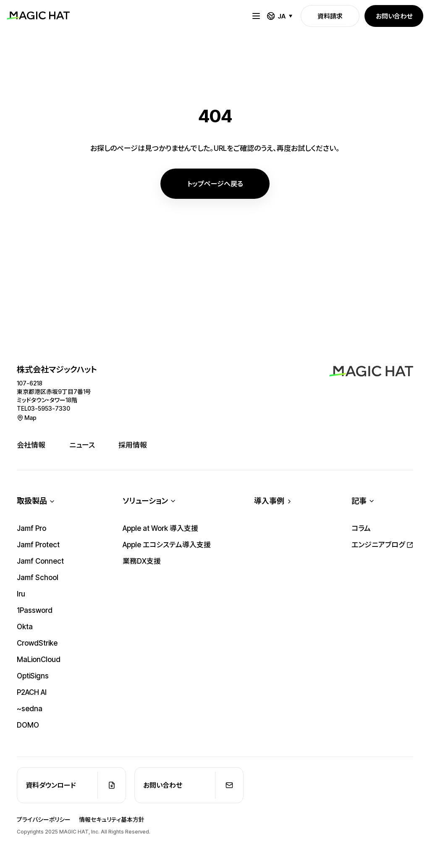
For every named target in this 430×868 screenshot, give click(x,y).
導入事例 (269, 501)
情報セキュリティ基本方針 (112, 820)
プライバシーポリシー (44, 820)
